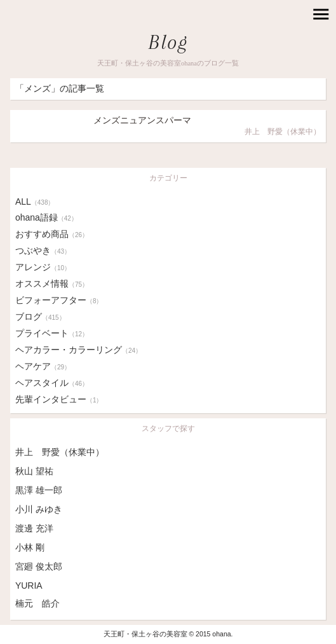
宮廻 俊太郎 (39, 566)
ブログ (40, 317)
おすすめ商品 (52, 234)
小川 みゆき (39, 509)
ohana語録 (46, 217)
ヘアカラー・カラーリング (78, 350)
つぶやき (43, 250)
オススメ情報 (52, 284)
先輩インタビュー (59, 399)
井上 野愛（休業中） (60, 452)
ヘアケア (43, 366)
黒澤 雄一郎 (39, 490)
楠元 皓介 (37, 603)
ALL (35, 202)
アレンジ (43, 267)
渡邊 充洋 (34, 528)
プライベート (52, 333)
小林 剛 (30, 547)
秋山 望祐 (34, 471)
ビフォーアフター (59, 300)
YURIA (29, 586)
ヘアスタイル (52, 383)
